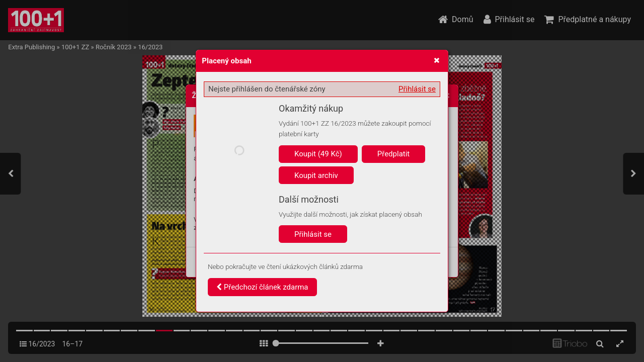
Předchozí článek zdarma (262, 287)
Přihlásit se (417, 89)
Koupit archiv (316, 175)
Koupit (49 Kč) (318, 154)
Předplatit (394, 154)
